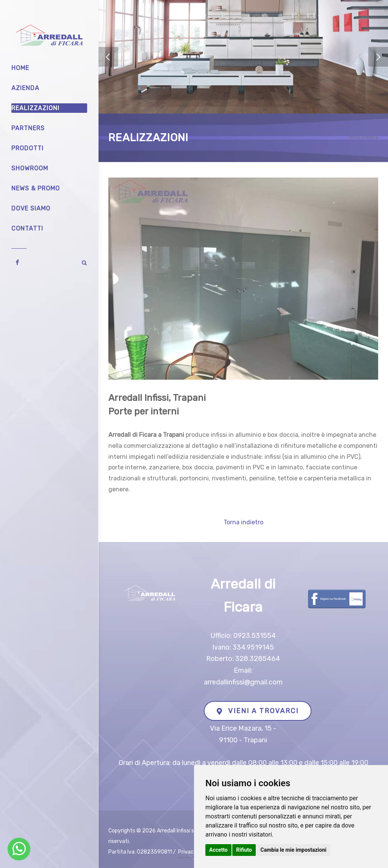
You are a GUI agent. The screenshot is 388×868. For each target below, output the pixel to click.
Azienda (25, 88)
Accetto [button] (218, 850)
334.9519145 (253, 647)
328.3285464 (258, 659)
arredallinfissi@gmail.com (243, 682)
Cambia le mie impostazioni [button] (293, 850)
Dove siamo (31, 208)
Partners (28, 128)
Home (20, 68)
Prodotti (27, 148)
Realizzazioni (35, 108)
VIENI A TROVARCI (258, 711)
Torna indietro (363, 137)
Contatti (27, 228)
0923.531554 (255, 636)
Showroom (30, 168)
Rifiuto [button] (244, 850)
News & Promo (36, 188)
